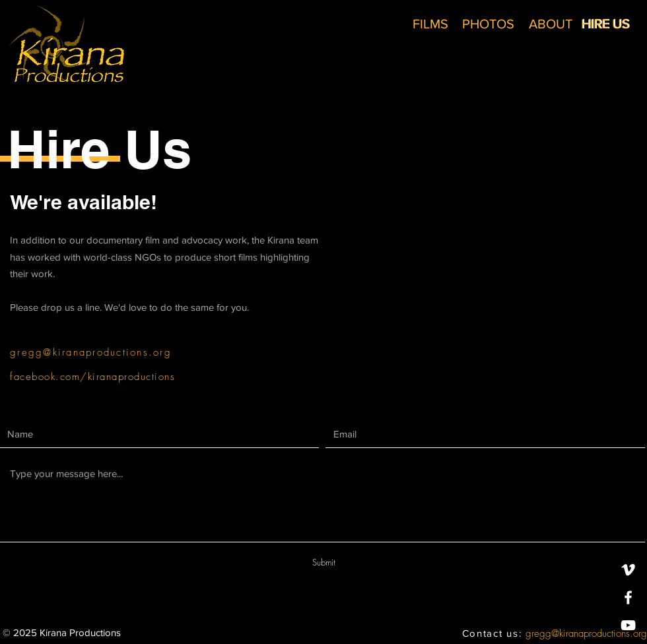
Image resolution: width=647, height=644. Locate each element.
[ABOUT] (550, 24)
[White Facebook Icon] (628, 597)
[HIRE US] (605, 24)
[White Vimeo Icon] (628, 570)
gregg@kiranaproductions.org (586, 633)
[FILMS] (430, 24)
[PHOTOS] (488, 24)
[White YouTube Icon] (628, 625)
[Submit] (323, 563)
